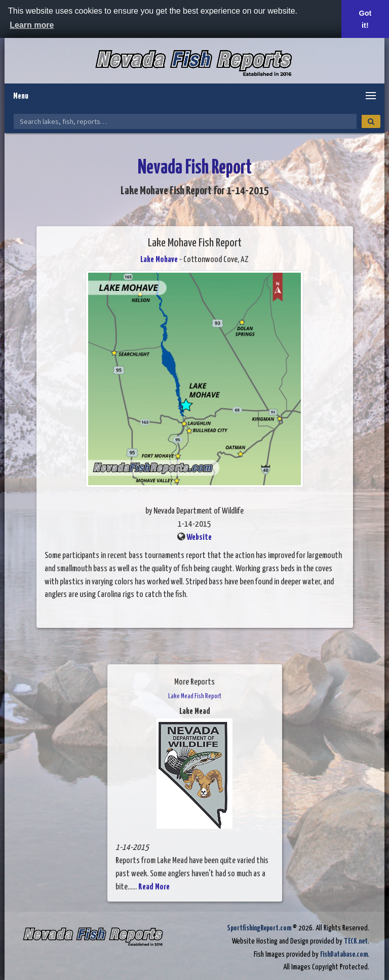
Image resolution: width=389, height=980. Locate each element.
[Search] (371, 121)
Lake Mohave (159, 260)
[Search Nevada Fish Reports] (185, 121)
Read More (154, 887)
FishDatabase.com (344, 954)
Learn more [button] (32, 25)
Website (199, 538)
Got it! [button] (365, 19)
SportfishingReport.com (259, 928)
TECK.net (356, 941)
